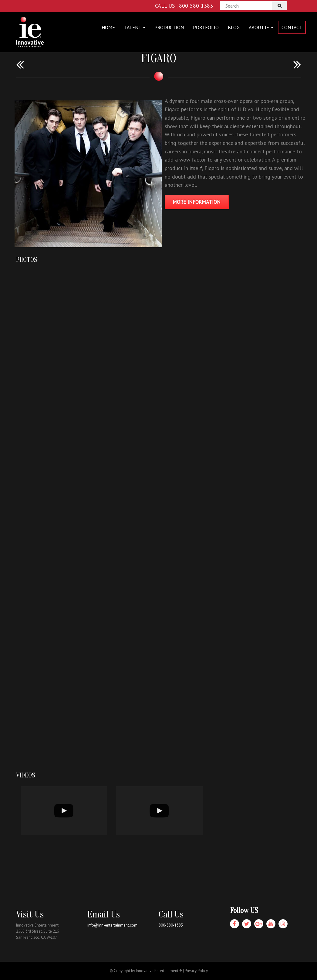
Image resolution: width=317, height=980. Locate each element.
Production (169, 27)
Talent (135, 27)
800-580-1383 (171, 925)
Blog (234, 27)
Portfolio (206, 27)
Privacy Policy (196, 971)
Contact (292, 27)
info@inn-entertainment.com (112, 925)
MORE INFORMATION (197, 202)
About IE (261, 27)
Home (108, 27)
